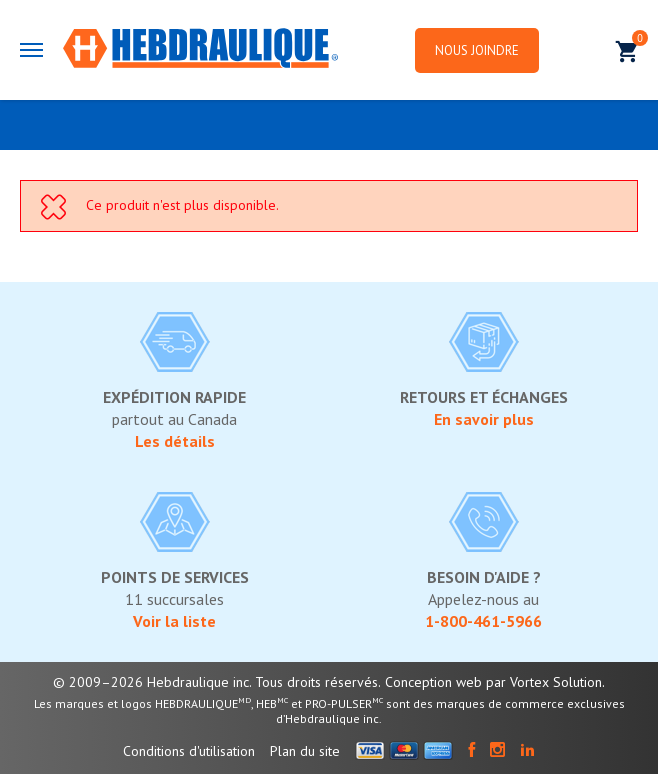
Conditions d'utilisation (189, 751)
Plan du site (305, 751)
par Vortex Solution (544, 682)
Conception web (433, 682)
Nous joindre (477, 50)
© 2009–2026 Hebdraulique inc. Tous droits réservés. (217, 682)
